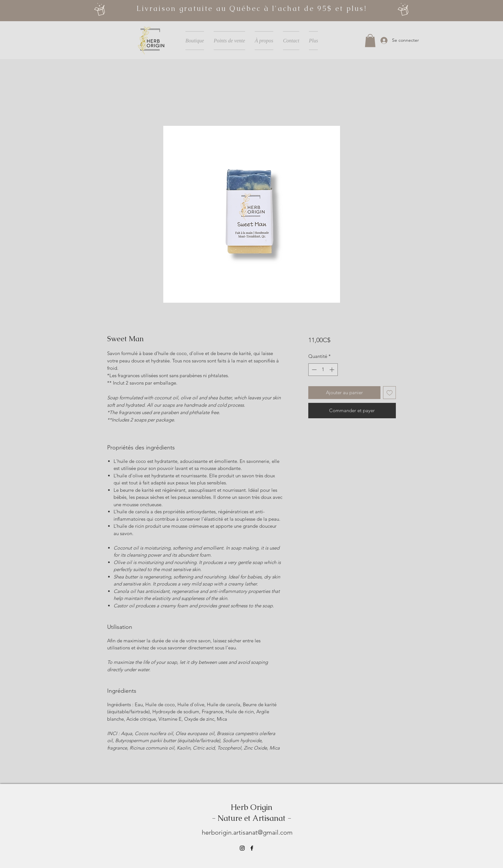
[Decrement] (314, 370)
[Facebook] (252, 848)
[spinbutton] (323, 370)
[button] (370, 41)
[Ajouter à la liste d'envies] (390, 393)
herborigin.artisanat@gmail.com (247, 832)
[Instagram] (242, 848)
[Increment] (332, 370)
